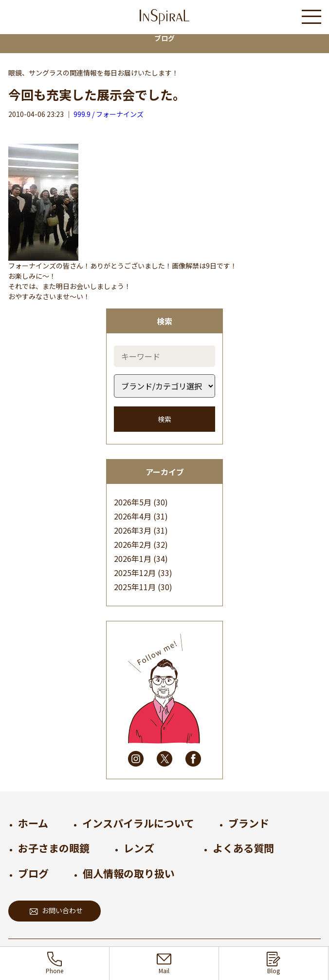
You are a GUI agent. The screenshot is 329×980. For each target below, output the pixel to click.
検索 (164, 419)
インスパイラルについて (138, 823)
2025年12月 (135, 573)
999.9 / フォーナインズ (109, 114)
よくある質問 (243, 848)
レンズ (139, 848)
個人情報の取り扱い (129, 873)
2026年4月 (133, 516)
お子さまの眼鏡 (54, 848)
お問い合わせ (56, 910)
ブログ (33, 873)
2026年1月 (133, 558)
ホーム (33, 823)
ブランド (249, 823)
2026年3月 (133, 530)
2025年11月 (135, 587)
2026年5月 (133, 502)
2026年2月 (133, 544)
